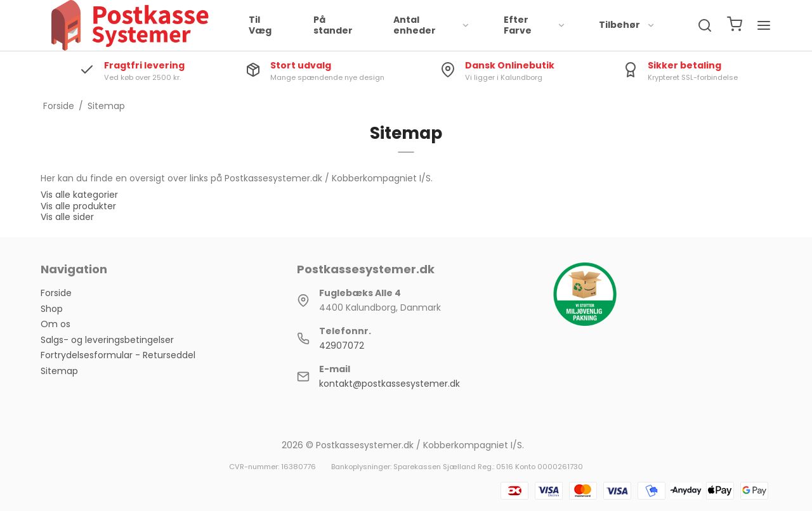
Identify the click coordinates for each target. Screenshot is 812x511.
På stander (333, 25)
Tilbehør (627, 25)
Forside (56, 293)
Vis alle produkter (78, 206)
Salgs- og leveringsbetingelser (107, 340)
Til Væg (260, 25)
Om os (56, 324)
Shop (52, 309)
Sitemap (59, 371)
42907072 (342, 346)
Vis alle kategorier (79, 195)
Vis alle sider (67, 217)
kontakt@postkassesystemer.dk (390, 384)
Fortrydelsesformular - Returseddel (118, 355)
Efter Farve (535, 25)
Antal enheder (432, 25)
